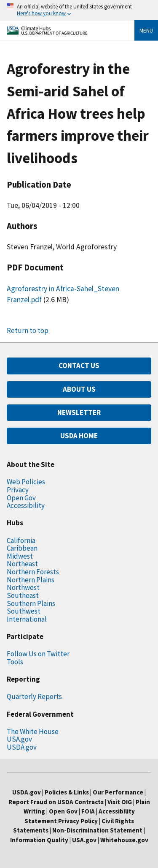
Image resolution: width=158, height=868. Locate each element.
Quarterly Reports (34, 696)
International (27, 619)
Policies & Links (67, 792)
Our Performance (118, 792)
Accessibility (26, 505)
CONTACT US (79, 366)
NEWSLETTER (79, 412)
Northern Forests (33, 572)
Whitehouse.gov (124, 840)
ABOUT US (79, 389)
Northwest (23, 587)
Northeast (22, 564)
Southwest (24, 611)
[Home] (47, 32)
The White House (33, 732)
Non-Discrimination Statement (97, 830)
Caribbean (22, 548)
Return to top (28, 330)
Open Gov (21, 498)
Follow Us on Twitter (38, 654)
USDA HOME (79, 436)
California (21, 540)
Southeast (23, 595)
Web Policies (26, 482)
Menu (146, 30)
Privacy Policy (78, 821)
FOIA (88, 811)
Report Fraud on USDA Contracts (56, 802)
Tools (15, 662)
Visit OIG (120, 802)
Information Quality (39, 840)
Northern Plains (31, 580)
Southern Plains (31, 603)
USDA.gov (22, 747)
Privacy (18, 490)
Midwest (20, 556)
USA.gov (19, 739)
